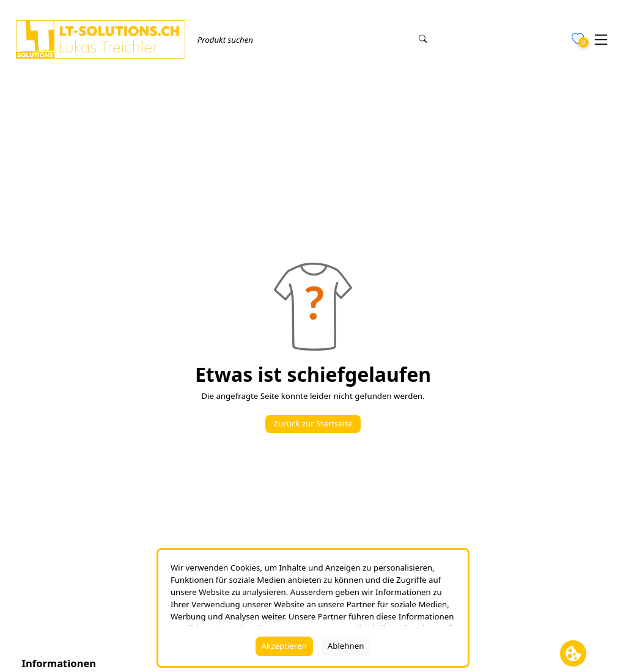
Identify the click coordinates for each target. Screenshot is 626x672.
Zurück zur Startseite (313, 423)
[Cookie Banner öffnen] (573, 653)
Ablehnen (346, 646)
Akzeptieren (284, 646)
